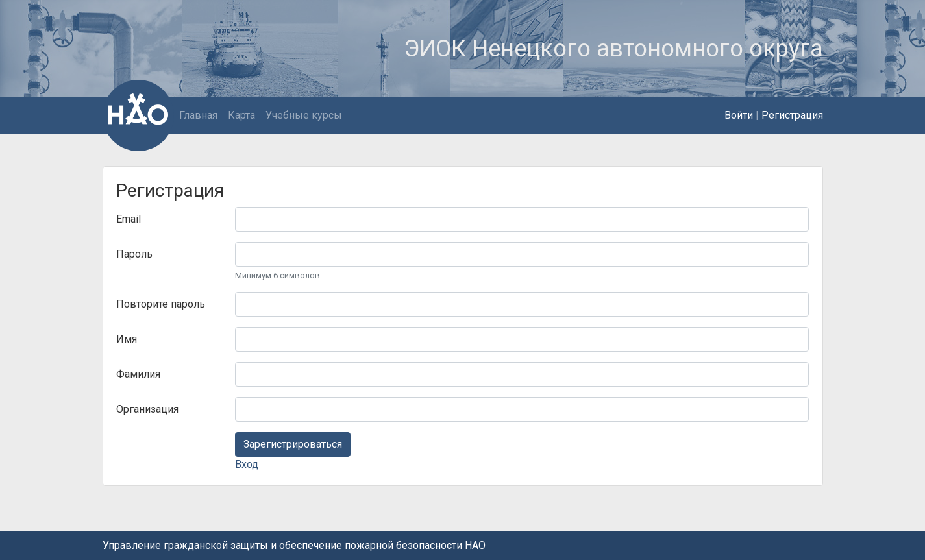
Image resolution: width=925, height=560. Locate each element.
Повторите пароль (161, 304)
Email (129, 219)
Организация (147, 409)
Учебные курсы (304, 115)
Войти (739, 115)
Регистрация (792, 115)
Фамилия (138, 374)
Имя (127, 339)
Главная (198, 115)
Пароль (134, 254)
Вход (247, 464)
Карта (241, 115)
